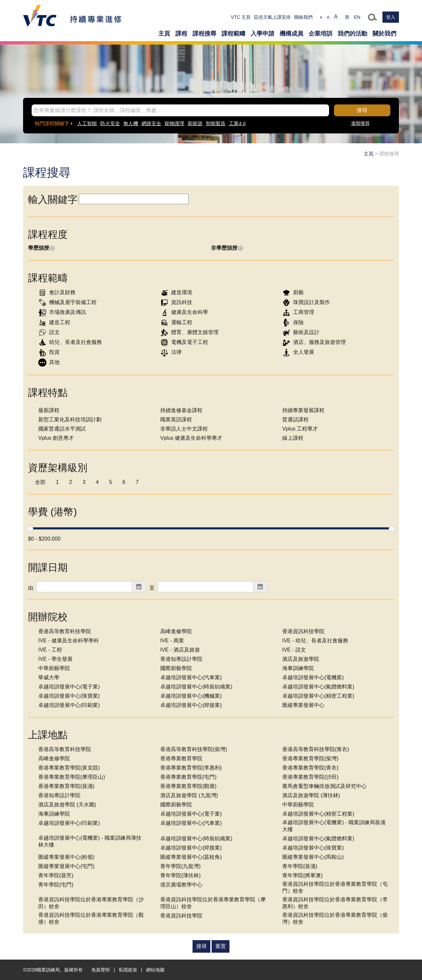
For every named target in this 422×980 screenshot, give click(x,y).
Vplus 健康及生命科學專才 (191, 438)
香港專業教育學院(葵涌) (66, 786)
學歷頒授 (41, 248)
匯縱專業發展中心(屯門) (66, 866)
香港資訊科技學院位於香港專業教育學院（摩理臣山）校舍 (213, 903)
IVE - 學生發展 (55, 659)
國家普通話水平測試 (62, 429)
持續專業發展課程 (303, 410)
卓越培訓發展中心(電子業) (69, 687)
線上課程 (293, 438)
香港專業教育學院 (181, 758)
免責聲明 (101, 970)
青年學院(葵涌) (300, 866)
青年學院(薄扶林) (181, 875)
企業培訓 (320, 34)
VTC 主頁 (241, 17)
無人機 (131, 123)
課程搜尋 (204, 34)
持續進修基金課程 (181, 410)
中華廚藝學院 (54, 668)
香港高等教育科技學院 (65, 631)
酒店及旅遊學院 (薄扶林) (311, 795)
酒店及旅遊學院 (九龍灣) (189, 795)
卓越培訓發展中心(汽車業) (191, 677)
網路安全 (151, 123)
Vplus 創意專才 (56, 438)
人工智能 (87, 123)
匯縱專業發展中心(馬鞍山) (313, 857)
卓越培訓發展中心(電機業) (313, 677)
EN (357, 17)
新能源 (195, 123)
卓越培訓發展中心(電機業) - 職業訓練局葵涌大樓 (334, 826)
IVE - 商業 (172, 641)
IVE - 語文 (294, 650)
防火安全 (110, 123)
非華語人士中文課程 (184, 429)
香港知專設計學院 (181, 659)
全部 (40, 482)
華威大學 (49, 677)
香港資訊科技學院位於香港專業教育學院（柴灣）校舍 (335, 918)
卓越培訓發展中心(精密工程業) (318, 696)
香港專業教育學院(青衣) (310, 768)
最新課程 (49, 410)
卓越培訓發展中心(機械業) (191, 696)
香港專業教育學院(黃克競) (69, 768)
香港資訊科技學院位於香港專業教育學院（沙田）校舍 (91, 903)
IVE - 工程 (50, 650)
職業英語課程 (176, 420)
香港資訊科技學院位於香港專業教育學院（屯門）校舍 (335, 887)
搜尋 (362, 110)
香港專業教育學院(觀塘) (188, 786)
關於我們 (384, 34)
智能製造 (216, 123)
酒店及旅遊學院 (301, 659)
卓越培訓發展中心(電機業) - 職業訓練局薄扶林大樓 (90, 841)
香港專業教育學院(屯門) (188, 777)
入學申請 (262, 34)
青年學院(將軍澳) (302, 875)
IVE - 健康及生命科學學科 (69, 641)
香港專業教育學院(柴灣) (310, 758)
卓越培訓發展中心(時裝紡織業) (196, 687)
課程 (181, 34)
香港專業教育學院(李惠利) (191, 768)
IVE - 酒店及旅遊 (180, 650)
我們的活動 (352, 34)
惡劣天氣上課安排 (272, 17)
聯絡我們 (303, 17)
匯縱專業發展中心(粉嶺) (66, 857)
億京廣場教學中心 (181, 885)
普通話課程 (295, 420)
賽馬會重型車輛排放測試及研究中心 (324, 786)
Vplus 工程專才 (300, 429)
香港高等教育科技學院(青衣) (316, 749)
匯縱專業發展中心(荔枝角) (191, 857)
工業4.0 (237, 123)
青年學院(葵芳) (56, 875)
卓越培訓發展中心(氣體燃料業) (318, 687)
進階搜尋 (360, 123)
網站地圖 (155, 970)
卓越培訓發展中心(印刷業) (69, 705)
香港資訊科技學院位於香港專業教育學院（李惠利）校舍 (335, 903)
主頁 (164, 34)
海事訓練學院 (298, 668)
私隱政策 (128, 970)
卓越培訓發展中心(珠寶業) (69, 696)
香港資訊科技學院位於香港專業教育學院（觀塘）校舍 (91, 918)
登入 (391, 17)
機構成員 (291, 34)
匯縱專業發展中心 (303, 705)
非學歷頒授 (227, 248)
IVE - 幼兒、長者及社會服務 (315, 641)
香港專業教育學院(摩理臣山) (72, 777)
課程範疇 (233, 34)
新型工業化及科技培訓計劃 (70, 420)
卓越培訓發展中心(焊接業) (191, 705)
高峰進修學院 (176, 631)
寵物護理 (174, 123)
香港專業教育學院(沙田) (310, 777)
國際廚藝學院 (176, 668)
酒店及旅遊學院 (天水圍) (67, 805)
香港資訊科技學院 (303, 631)
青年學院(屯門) (56, 885)
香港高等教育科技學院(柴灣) (194, 749)
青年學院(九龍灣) (181, 866)
